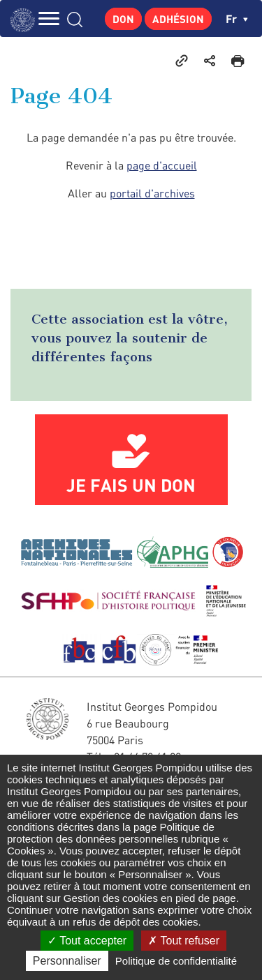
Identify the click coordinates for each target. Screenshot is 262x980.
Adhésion (178, 19)
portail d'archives (152, 193)
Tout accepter (87, 941)
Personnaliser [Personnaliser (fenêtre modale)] (67, 961)
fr (237, 18)
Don (123, 19)
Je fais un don (131, 485)
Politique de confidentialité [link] (176, 961)
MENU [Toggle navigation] (49, 18)
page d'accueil (162, 165)
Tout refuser (184, 941)
